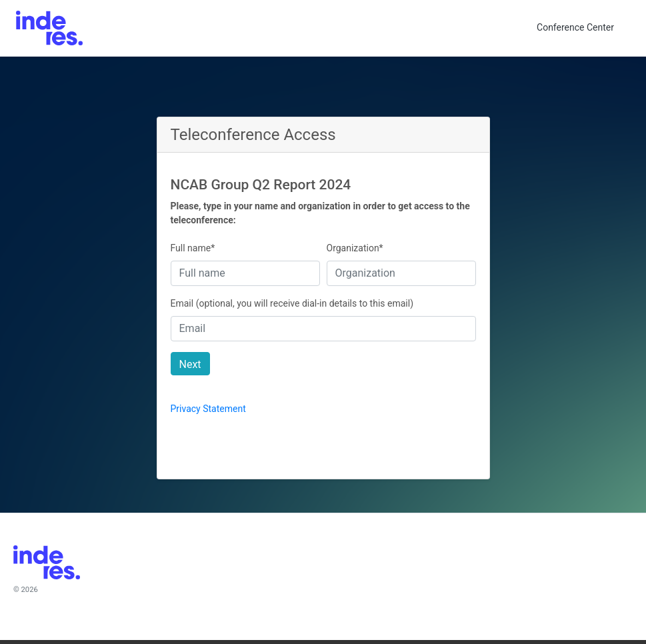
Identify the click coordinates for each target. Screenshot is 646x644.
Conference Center (575, 27)
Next (190, 364)
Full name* (193, 248)
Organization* (355, 248)
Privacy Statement (208, 409)
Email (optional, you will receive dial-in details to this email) (292, 303)
